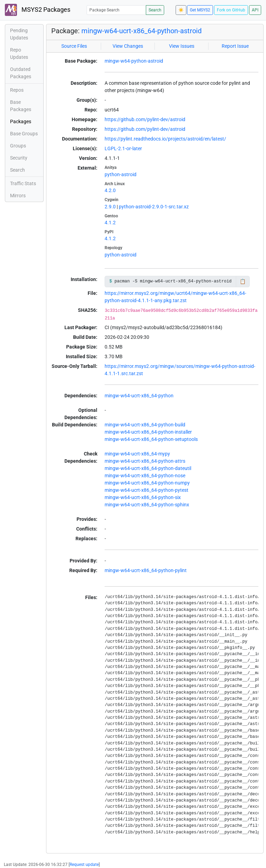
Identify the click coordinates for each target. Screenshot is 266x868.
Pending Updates (19, 34)
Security (19, 158)
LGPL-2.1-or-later (123, 148)
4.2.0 (110, 190)
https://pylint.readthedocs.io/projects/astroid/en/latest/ (165, 139)
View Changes (128, 46)
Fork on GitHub (231, 10)
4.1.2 (110, 223)
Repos (17, 90)
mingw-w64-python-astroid (134, 61)
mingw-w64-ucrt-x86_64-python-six (143, 497)
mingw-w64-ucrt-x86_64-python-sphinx (147, 505)
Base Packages (21, 106)
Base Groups (24, 134)
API (255, 10)
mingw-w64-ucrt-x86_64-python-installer (148, 432)
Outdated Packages (21, 73)
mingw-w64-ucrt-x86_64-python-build (145, 425)
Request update (84, 865)
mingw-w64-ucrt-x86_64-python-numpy (147, 483)
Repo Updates (19, 53)
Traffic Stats (23, 183)
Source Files (74, 46)
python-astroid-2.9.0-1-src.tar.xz (154, 207)
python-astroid (121, 174)
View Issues (182, 46)
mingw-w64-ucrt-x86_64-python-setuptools (151, 439)
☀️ (181, 10)
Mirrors (18, 196)
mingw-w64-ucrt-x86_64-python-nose (145, 476)
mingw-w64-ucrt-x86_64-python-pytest (147, 490)
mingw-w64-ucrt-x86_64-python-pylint (146, 570)
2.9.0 (110, 207)
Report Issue (235, 46)
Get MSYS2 (200, 10)
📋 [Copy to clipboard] (243, 281)
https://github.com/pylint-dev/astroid (145, 119)
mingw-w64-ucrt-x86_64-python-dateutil (148, 468)
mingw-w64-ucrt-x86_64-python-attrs (145, 461)
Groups (18, 146)
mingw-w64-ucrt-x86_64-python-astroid (141, 31)
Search (155, 10)
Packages (21, 121)
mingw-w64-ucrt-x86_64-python (139, 396)
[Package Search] (116, 10)
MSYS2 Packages (38, 10)
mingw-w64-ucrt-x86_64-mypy (137, 454)
